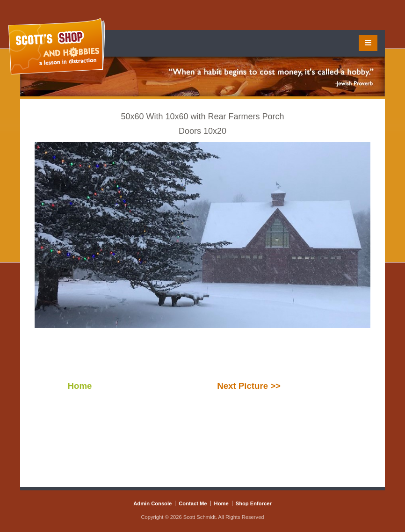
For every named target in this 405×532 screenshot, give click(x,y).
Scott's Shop (57, 46)
